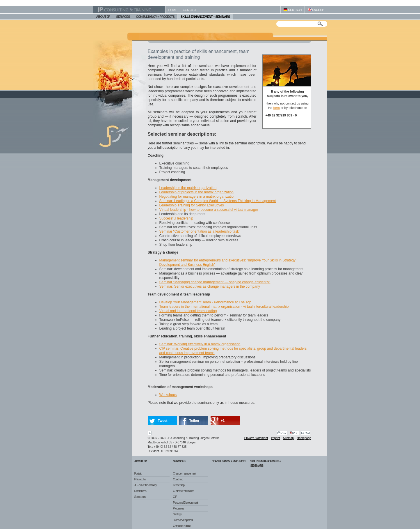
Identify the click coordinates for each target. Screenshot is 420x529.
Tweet (163, 421)
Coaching (178, 479)
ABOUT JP (103, 17)
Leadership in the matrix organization (188, 188)
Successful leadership (176, 218)
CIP (175, 497)
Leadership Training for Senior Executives (192, 205)
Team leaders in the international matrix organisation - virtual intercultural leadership (224, 307)
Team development (183, 520)
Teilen (194, 421)
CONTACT (189, 10)
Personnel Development (186, 503)
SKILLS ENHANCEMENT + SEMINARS (205, 17)
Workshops (168, 395)
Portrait (138, 474)
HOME (173, 10)
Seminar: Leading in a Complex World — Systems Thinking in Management (218, 201)
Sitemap (288, 438)
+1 (223, 421)
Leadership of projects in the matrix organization (196, 192)
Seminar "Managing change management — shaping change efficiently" (215, 282)
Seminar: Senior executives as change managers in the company (210, 286)
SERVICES (123, 17)
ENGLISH (316, 10)
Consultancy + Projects (229, 461)
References (140, 491)
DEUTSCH (292, 10)
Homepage (304, 438)
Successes (140, 497)
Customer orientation (184, 491)
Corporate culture (182, 526)
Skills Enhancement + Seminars (266, 463)
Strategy (177, 514)
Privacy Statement (256, 438)
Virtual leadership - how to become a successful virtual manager (209, 210)
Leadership (179, 485)
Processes (179, 508)
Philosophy (140, 479)
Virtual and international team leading (188, 311)
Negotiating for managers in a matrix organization (197, 197)
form (277, 108)
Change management (185, 474)
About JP (141, 461)
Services (179, 461)
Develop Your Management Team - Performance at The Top (205, 302)
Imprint (276, 438)
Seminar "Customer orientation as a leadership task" (200, 231)
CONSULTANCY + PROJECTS (155, 17)
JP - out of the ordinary (146, 485)
